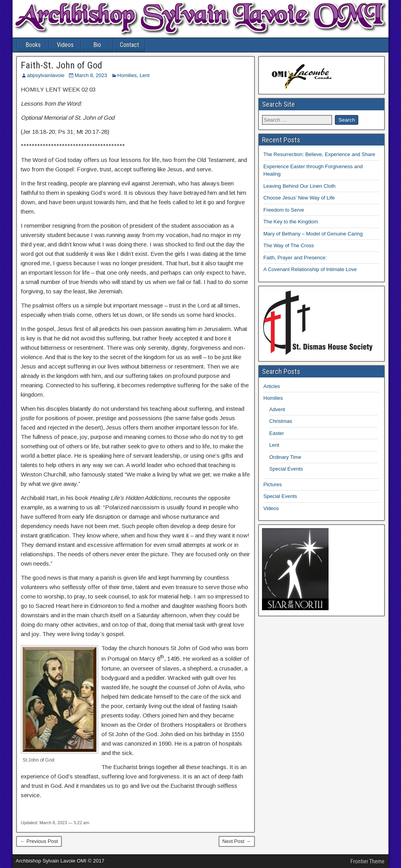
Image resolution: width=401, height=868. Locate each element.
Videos (65, 45)
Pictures (273, 484)
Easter (277, 433)
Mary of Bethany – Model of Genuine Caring (313, 234)
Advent (277, 409)
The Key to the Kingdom (291, 222)
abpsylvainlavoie (46, 75)
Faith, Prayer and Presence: (295, 258)
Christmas (281, 421)
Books (33, 45)
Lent (145, 75)
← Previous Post (39, 841)
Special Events (286, 469)
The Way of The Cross (289, 245)
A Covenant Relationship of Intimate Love (310, 269)
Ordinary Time (285, 457)
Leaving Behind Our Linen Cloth (300, 186)
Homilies (127, 75)
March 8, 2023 (91, 75)
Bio (97, 45)
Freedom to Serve (284, 210)
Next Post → (237, 841)
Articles (272, 386)
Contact (129, 45)
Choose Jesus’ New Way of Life (299, 198)
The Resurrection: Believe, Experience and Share (319, 154)
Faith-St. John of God (61, 65)
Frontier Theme (368, 861)
